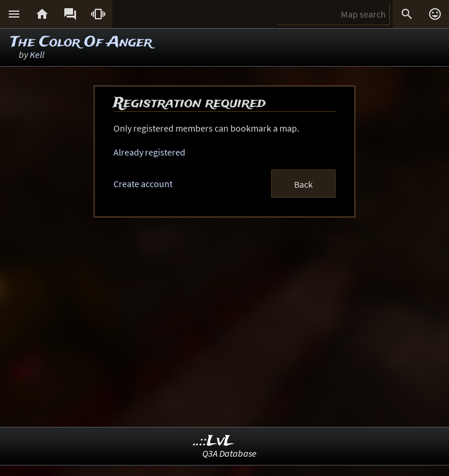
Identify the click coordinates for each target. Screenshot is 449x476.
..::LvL (214, 441)
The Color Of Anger (81, 42)
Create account (143, 184)
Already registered (149, 152)
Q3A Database (229, 453)
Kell (37, 54)
